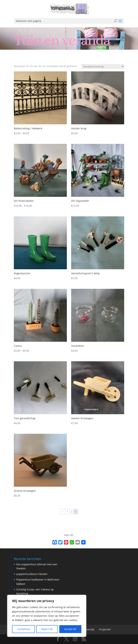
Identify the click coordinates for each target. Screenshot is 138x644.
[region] (47, 616)
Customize (24, 629)
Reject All (47, 629)
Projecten (105, 629)
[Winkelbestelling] (103, 66)
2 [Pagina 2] (72, 512)
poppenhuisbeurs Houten (32, 574)
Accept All (70, 629)
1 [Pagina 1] (67, 512)
